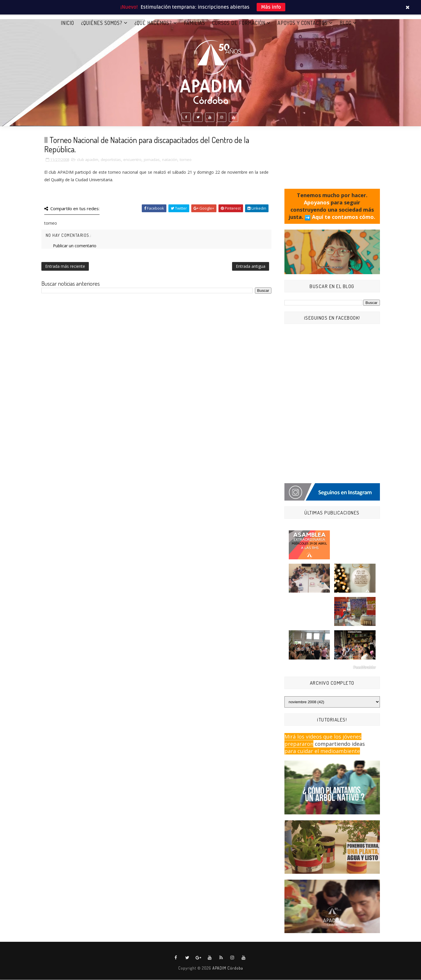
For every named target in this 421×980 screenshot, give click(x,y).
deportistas (111, 160)
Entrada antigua (251, 266)
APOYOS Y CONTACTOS (303, 23)
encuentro (132, 160)
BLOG (346, 23)
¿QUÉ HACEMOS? (153, 23)
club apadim (88, 160)
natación (170, 160)
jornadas (152, 160)
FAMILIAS (195, 23)
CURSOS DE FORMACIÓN (239, 23)
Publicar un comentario (75, 246)
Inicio (67, 23)
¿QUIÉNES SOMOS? (102, 23)
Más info (271, 7)
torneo (186, 160)
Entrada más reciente (65, 266)
